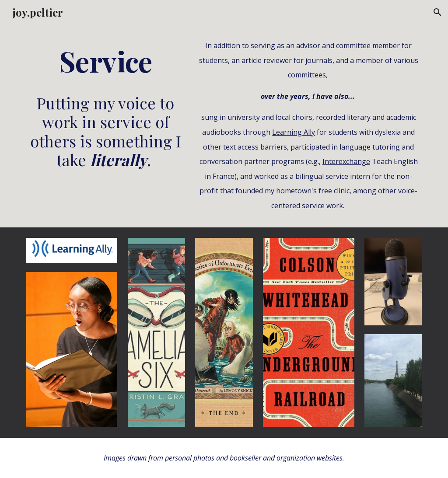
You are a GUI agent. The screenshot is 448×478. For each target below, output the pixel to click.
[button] (437, 12)
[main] (106, 61)
